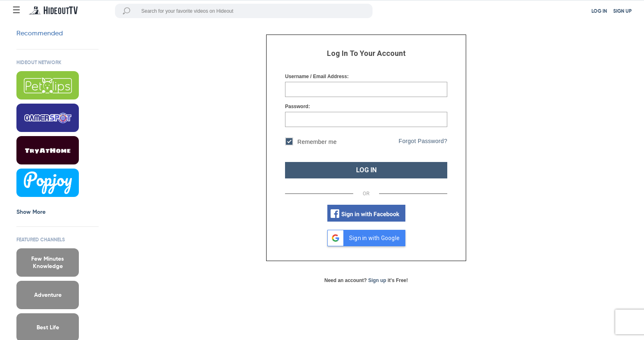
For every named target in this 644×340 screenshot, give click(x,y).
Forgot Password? (423, 141)
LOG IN (599, 12)
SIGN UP (622, 12)
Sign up (377, 280)
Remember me (311, 142)
